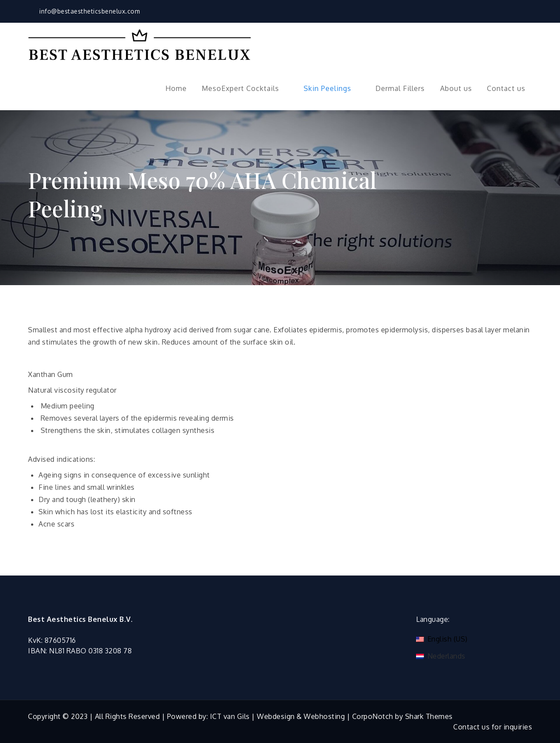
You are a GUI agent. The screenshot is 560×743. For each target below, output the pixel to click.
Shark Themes (429, 716)
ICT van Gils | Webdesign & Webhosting (278, 716)
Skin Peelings (332, 88)
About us (456, 88)
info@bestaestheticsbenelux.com (84, 11)
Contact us (506, 88)
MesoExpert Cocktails (245, 88)
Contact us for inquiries (493, 727)
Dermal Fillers (400, 88)
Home (176, 88)
